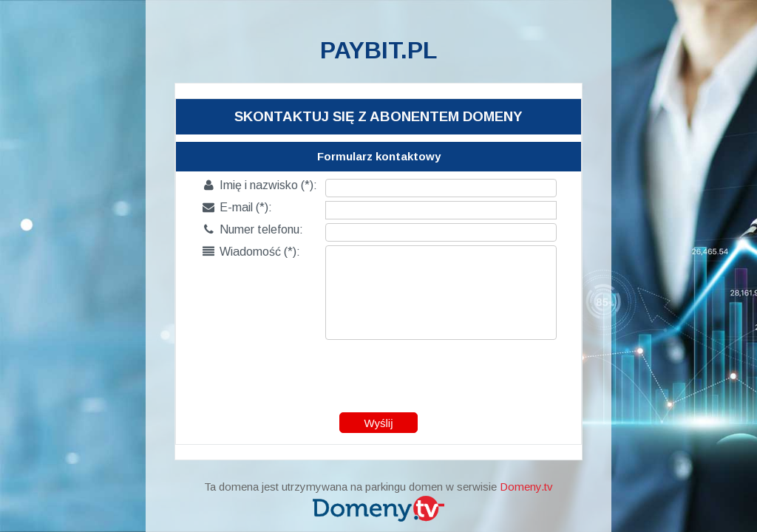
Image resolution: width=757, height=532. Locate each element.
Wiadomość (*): (251, 252)
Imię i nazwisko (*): (260, 185)
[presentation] (379, 372)
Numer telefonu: (253, 229)
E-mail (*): (237, 207)
